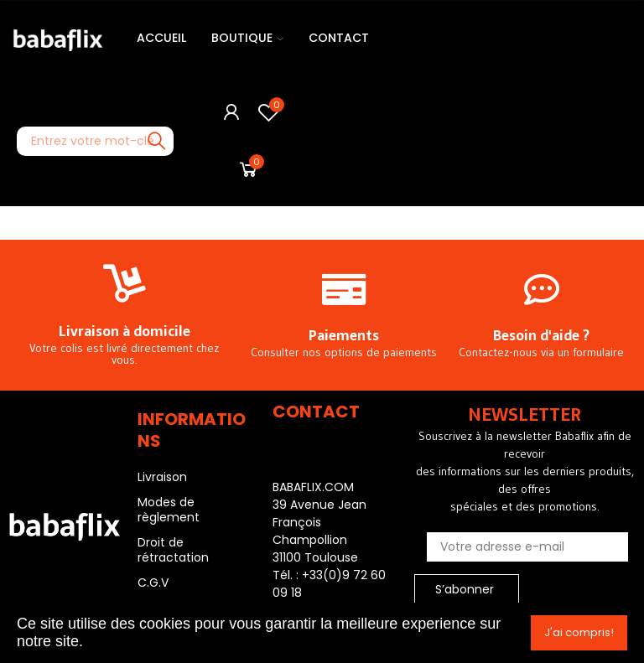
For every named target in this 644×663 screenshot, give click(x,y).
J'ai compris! (579, 632)
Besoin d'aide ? (541, 335)
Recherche (157, 141)
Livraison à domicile (125, 331)
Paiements (344, 335)
